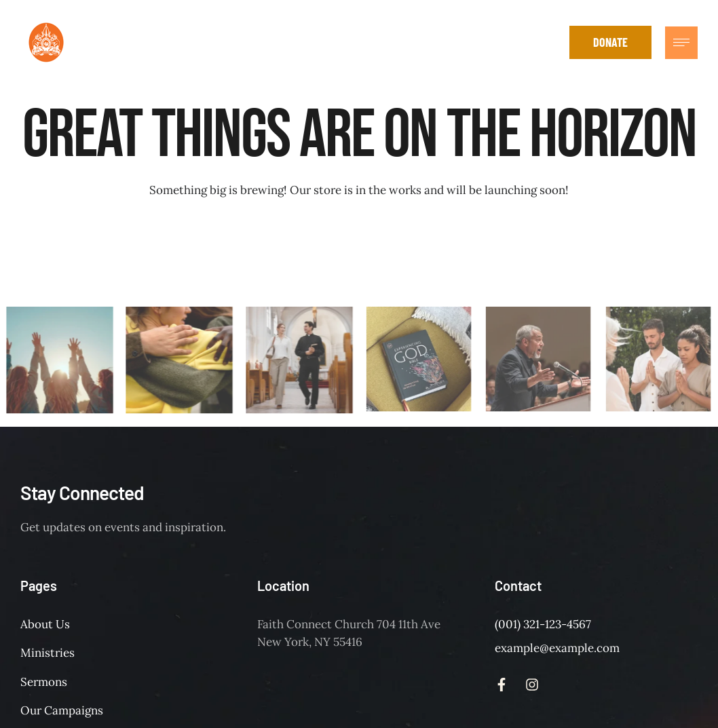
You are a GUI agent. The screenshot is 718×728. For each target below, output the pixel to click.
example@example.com (557, 648)
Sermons (44, 682)
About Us (45, 624)
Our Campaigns (62, 710)
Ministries (48, 653)
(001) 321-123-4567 (543, 624)
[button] (549, 43)
